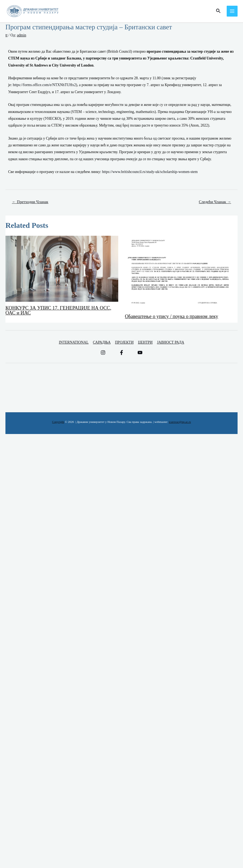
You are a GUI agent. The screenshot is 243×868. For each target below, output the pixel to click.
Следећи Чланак (215, 202)
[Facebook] (121, 353)
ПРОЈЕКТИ (124, 342)
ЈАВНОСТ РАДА (170, 342)
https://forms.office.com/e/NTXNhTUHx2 (44, 85)
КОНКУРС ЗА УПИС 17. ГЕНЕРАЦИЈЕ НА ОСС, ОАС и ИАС (58, 310)
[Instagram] (103, 353)
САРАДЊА (102, 342)
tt (7, 35)
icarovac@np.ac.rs (180, 422)
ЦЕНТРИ (145, 342)
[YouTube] (140, 353)
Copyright (58, 422)
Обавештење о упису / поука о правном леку (172, 316)
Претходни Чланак (30, 202)
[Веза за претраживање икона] (219, 11)
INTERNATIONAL (74, 342)
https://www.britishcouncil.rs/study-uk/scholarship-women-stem (150, 172)
